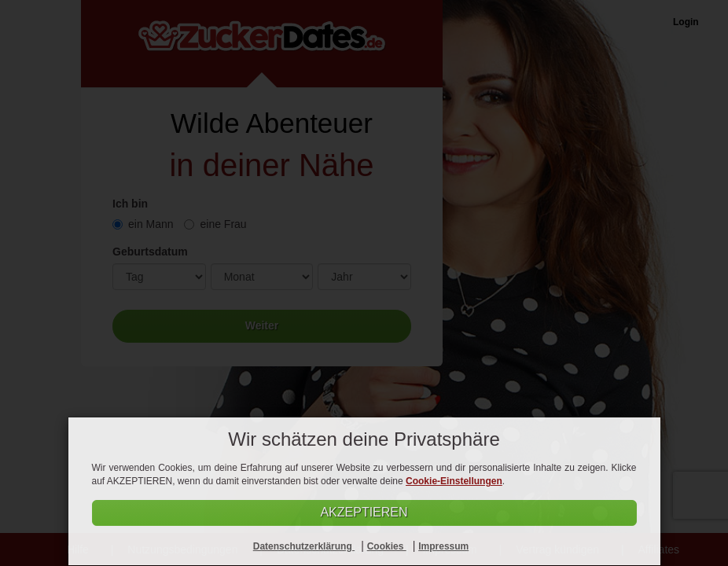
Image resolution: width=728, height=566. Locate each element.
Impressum (443, 546)
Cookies (387, 546)
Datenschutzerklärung (304, 546)
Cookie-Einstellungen (454, 481)
